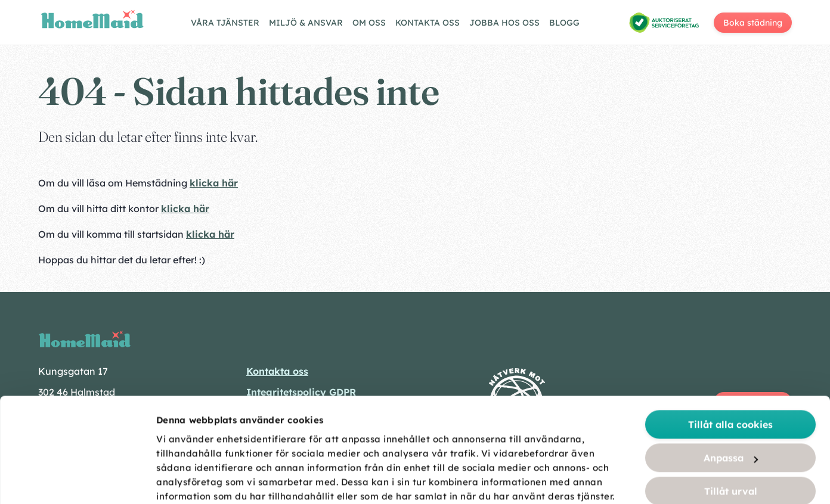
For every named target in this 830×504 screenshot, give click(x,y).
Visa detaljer (669, 481)
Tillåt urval (731, 396)
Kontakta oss (428, 23)
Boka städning (753, 23)
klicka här (214, 183)
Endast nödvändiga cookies (731, 429)
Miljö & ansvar (306, 23)
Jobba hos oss (504, 23)
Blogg (564, 23)
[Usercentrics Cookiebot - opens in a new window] (77, 481)
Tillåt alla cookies (730, 329)
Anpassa (731, 362)
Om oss (369, 23)
